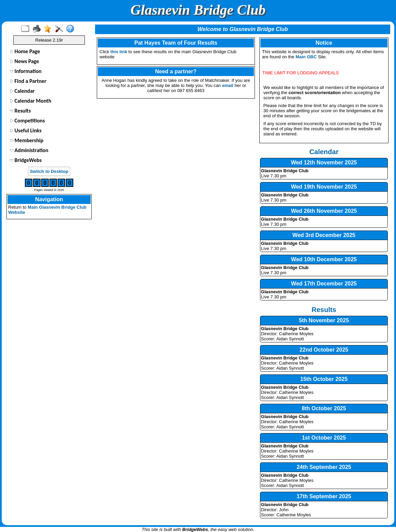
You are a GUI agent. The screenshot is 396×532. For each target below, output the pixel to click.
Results (20, 111)
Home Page (25, 51)
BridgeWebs (26, 160)
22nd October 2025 (324, 350)
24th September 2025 (324, 467)
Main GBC (306, 57)
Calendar (22, 91)
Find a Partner (28, 81)
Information (26, 71)
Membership (27, 140)
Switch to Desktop (49, 171)
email (227, 85)
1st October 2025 (324, 438)
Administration (29, 150)
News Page (25, 61)
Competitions (27, 121)
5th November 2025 (324, 320)
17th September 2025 (324, 496)
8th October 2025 (324, 408)
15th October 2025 (324, 379)
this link (119, 52)
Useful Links (26, 130)
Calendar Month (31, 101)
